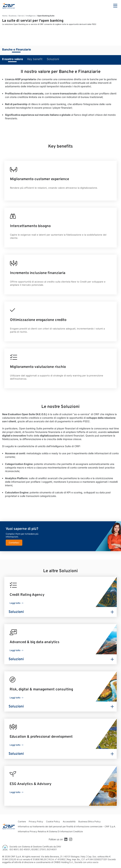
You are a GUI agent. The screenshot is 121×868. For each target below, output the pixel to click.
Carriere (22, 822)
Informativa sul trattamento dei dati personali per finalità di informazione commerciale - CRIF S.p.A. (67, 826)
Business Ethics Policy (90, 822)
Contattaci (14, 543)
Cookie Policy (53, 822)
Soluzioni (53, 59)
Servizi (21, 16)
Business (13, 16)
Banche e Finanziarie (17, 49)
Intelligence (31, 16)
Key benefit (35, 59)
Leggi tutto (15, 603)
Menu (115, 6)
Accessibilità (69, 822)
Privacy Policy (36, 822)
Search (105, 6)
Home (5, 16)
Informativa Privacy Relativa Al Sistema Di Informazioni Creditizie (50, 831)
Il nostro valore (13, 59)
